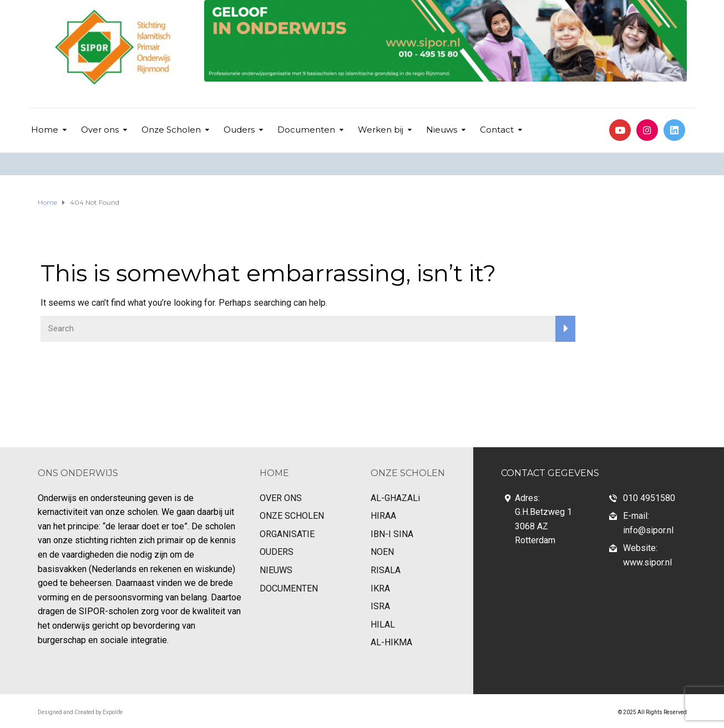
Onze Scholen (171, 130)
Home (45, 130)
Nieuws (442, 130)
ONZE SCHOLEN (292, 516)
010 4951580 (649, 498)
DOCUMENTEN (289, 588)
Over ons (100, 130)
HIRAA (383, 516)
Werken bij (381, 130)
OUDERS (277, 552)
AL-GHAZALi (395, 498)
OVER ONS (281, 498)
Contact (497, 130)
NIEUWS (276, 570)
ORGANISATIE (287, 534)
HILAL (383, 625)
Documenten (306, 130)
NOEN (382, 552)
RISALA (386, 570)
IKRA (380, 588)
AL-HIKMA (391, 642)
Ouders (239, 130)
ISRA (380, 606)
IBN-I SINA (392, 534)
